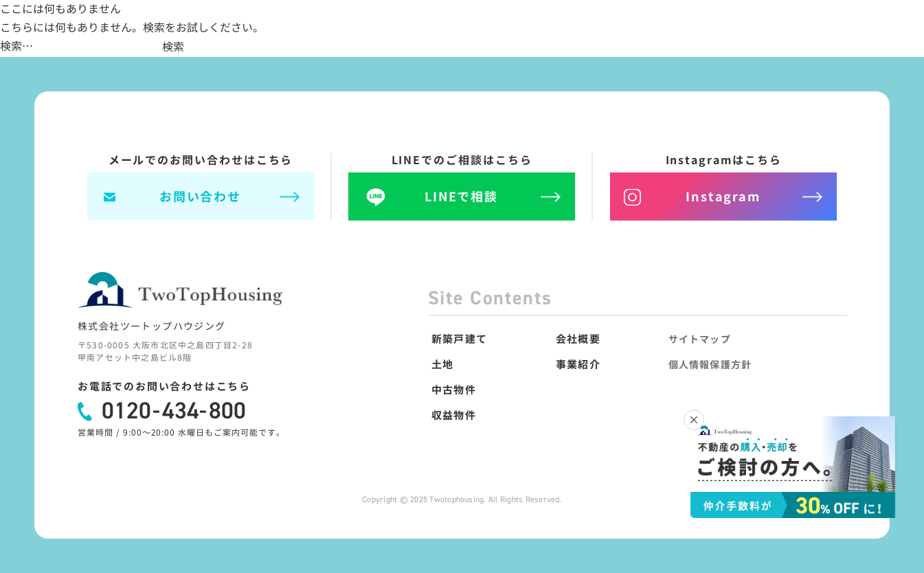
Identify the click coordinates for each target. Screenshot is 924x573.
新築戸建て (459, 339)
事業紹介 (577, 364)
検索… (16, 46)
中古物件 (453, 390)
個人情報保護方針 (710, 364)
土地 (442, 364)
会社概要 (577, 339)
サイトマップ (700, 339)
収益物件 (453, 415)
